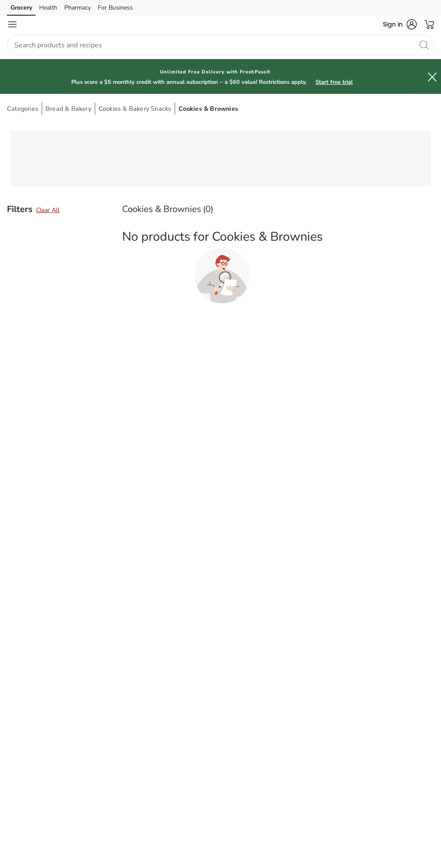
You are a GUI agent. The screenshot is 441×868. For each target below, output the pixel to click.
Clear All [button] (48, 210)
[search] (424, 45)
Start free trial (334, 82)
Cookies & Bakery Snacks (135, 109)
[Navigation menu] (12, 24)
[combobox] (220, 45)
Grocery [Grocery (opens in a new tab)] (21, 8)
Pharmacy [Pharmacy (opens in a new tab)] (78, 8)
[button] (400, 24)
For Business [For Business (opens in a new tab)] (115, 8)
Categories (23, 109)
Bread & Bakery (68, 109)
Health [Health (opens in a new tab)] (48, 8)
